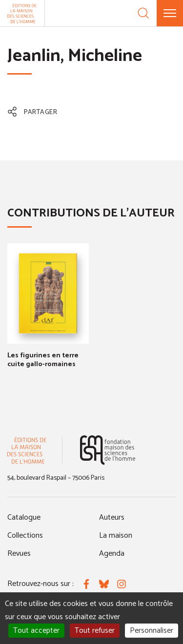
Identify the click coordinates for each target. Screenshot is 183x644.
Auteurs (112, 517)
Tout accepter (36, 631)
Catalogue (24, 517)
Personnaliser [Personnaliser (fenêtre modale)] (152, 631)
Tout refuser (95, 631)
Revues (19, 554)
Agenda (112, 554)
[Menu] (170, 13)
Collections (25, 536)
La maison (116, 536)
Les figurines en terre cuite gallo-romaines (43, 360)
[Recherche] (143, 13)
